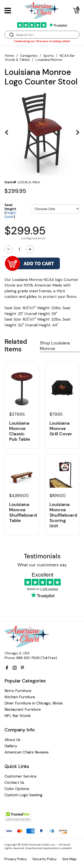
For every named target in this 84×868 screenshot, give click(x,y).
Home (10, 56)
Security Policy (45, 859)
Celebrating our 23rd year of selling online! (42, 41)
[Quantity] (19, 249)
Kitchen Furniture (20, 697)
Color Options (17, 789)
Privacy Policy (16, 859)
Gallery (11, 746)
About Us (12, 740)
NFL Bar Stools (18, 716)
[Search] (46, 35)
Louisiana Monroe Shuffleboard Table (22, 512)
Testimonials (42, 556)
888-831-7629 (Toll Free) (37, 658)
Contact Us (14, 783)
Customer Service (20, 776)
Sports (48, 56)
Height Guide (10, 215)
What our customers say (42, 565)
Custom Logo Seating (24, 795)
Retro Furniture (18, 691)
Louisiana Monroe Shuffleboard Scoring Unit (62, 515)
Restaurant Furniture (23, 709)
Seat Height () (10, 211)
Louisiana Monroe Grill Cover (61, 428)
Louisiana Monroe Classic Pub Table (20, 431)
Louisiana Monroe (49, 60)
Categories (29, 56)
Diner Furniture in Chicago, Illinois (34, 703)
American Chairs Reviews (27, 752)
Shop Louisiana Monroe (55, 346)
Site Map (69, 859)
